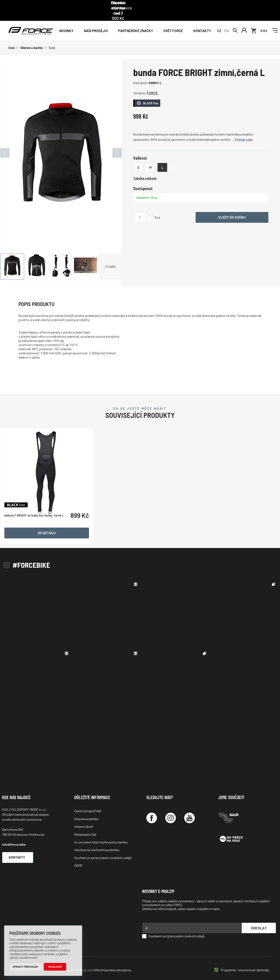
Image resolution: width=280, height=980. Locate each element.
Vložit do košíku (232, 208)
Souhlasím (55, 967)
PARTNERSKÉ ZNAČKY (136, 21)
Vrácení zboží (84, 818)
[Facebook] (152, 809)
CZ (219, 21)
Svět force (173, 21)
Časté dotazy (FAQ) (88, 802)
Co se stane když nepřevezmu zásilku (101, 833)
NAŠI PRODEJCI (96, 21)
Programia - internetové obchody (245, 961)
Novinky (66, 21)
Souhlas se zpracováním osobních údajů (103, 849)
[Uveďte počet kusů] (140, 208)
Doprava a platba (86, 810)
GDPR (78, 857)
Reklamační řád (85, 825)
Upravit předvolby (26, 967)
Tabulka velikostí (145, 169)
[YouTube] (189, 809)
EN (226, 21)
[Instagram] (171, 809)
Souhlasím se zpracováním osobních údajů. (174, 927)
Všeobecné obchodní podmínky (97, 841)
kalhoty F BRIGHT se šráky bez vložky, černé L (34, 524)
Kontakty (202, 21)
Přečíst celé (244, 131)
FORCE (152, 84)
